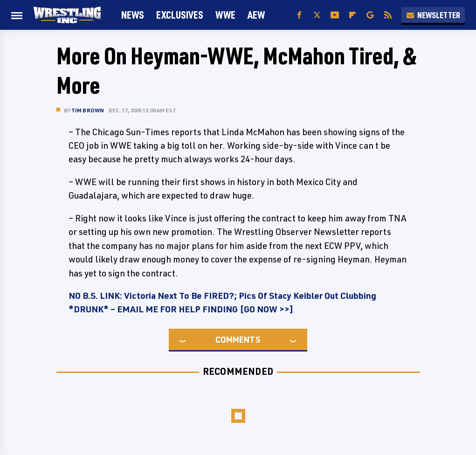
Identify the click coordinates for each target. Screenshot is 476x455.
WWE (225, 15)
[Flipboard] (352, 15)
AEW (256, 15)
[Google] (370, 15)
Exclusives (180, 15)
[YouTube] (335, 15)
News (133, 15)
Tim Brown (88, 110)
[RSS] (388, 15)
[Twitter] (317, 15)
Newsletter (433, 15)
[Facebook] (299, 15)
